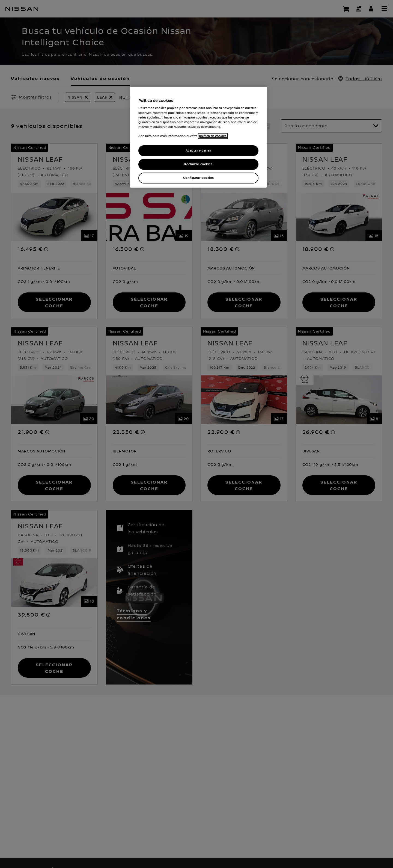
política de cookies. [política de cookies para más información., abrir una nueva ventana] (213, 136)
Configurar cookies (198, 178)
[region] (198, 137)
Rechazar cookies (198, 164)
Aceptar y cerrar (198, 151)
